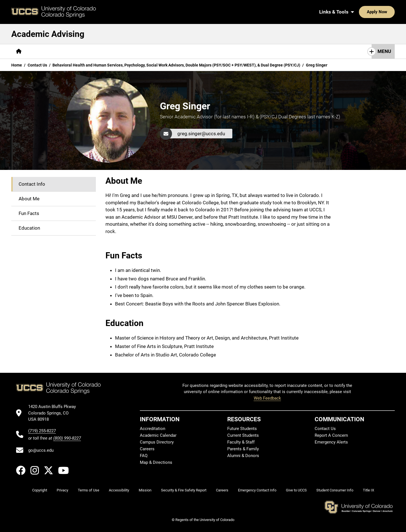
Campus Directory (157, 442)
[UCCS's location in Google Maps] (55, 413)
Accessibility (119, 490)
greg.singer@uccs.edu (201, 134)
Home (17, 65)
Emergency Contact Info (257, 490)
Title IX (369, 490)
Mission (145, 490)
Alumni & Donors (243, 456)
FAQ (144, 456)
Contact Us (37, 65)
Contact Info (32, 184)
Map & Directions (156, 462)
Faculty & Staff (241, 442)
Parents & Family (243, 449)
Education (29, 228)
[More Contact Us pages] (181, 51)
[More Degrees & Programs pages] (88, 51)
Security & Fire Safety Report (184, 490)
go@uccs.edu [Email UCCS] (41, 450)
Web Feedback (267, 398)
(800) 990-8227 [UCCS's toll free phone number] (67, 438)
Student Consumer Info (335, 490)
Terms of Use (89, 490)
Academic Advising (48, 34)
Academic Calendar (158, 435)
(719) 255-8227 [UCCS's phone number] (42, 431)
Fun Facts (29, 213)
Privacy (62, 490)
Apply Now (359, 12)
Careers (147, 449)
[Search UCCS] (389, 12)
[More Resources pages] (140, 51)
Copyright (40, 490)
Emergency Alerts (331, 442)
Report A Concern (331, 435)
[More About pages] (42, 51)
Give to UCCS (296, 490)
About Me (29, 199)
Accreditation (153, 429)
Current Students (243, 435)
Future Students (242, 429)
